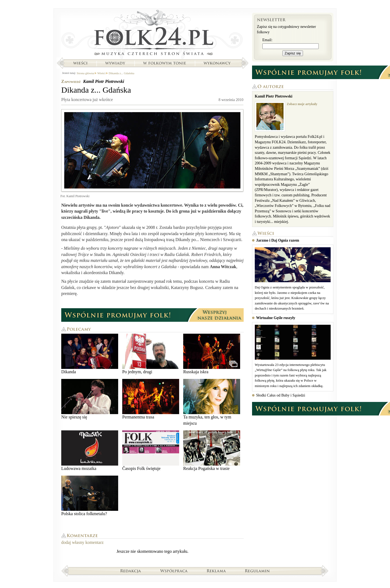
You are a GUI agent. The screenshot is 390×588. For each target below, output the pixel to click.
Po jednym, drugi (151, 354)
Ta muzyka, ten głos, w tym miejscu (212, 402)
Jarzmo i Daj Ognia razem (278, 240)
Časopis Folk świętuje (151, 451)
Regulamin (257, 571)
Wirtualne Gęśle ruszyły (276, 318)
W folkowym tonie (164, 63)
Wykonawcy (218, 63)
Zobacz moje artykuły (302, 104)
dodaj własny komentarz (82, 542)
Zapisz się (293, 53)
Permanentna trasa (151, 399)
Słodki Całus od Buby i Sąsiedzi (281, 395)
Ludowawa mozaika (90, 451)
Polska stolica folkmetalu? (90, 496)
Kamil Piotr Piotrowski (104, 81)
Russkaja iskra (212, 354)
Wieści (80, 63)
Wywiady (115, 63)
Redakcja (131, 571)
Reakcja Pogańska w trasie (212, 451)
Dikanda (90, 354)
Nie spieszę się (90, 399)
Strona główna (152, 34)
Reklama (216, 571)
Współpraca (174, 571)
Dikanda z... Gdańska (121, 73)
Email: (267, 40)
